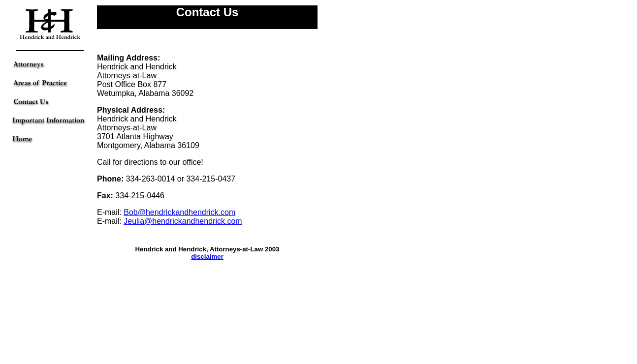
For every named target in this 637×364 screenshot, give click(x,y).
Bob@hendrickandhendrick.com (179, 212)
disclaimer (207, 257)
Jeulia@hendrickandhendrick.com (183, 221)
